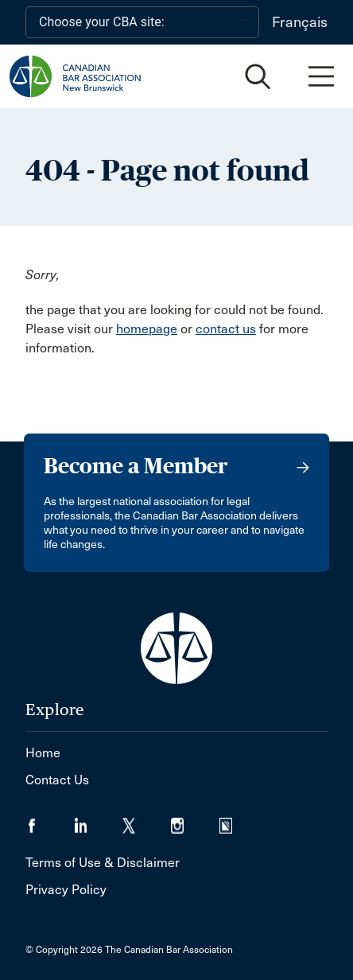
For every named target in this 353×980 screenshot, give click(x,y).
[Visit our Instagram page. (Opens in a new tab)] (195, 821)
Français (300, 22)
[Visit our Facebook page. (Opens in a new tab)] (50, 821)
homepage (147, 329)
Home (43, 753)
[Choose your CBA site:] (142, 22)
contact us (226, 329)
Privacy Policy (66, 890)
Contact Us (57, 780)
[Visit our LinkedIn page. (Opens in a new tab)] (98, 821)
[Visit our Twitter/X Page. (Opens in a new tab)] (147, 821)
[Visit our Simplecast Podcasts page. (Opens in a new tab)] (236, 821)
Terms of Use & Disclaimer (103, 863)
